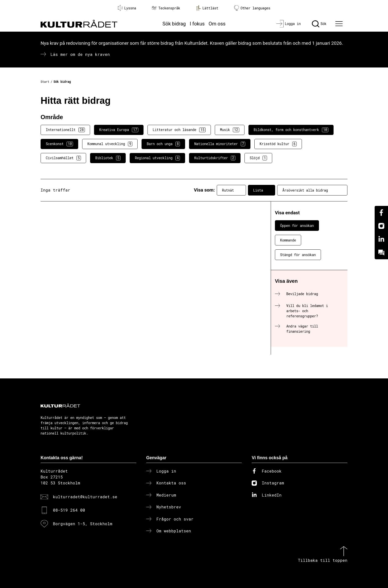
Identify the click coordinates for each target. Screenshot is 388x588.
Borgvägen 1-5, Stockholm (83, 524)
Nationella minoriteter (220, 144)
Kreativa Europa (119, 130)
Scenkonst (59, 144)
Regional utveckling (157, 158)
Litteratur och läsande (179, 130)
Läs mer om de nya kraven (80, 54)
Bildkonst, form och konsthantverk (291, 130)
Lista (262, 190)
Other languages (252, 8)
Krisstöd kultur (278, 144)
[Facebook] (381, 213)
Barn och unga (163, 144)
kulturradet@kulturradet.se (85, 497)
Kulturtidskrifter (215, 158)
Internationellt (65, 130)
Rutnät (231, 190)
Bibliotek (108, 158)
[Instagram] (381, 226)
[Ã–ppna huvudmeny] (340, 24)
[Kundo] (381, 253)
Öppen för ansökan (297, 226)
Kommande (288, 240)
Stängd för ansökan (298, 255)
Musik (230, 130)
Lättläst (207, 8)
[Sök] (319, 24)
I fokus (197, 24)
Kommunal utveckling (110, 144)
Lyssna (127, 8)
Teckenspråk (166, 8)
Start (45, 82)
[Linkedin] (381, 239)
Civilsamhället (63, 158)
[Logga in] (288, 24)
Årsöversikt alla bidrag (312, 190)
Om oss (217, 24)
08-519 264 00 (69, 510)
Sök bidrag (174, 24)
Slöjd (258, 158)
